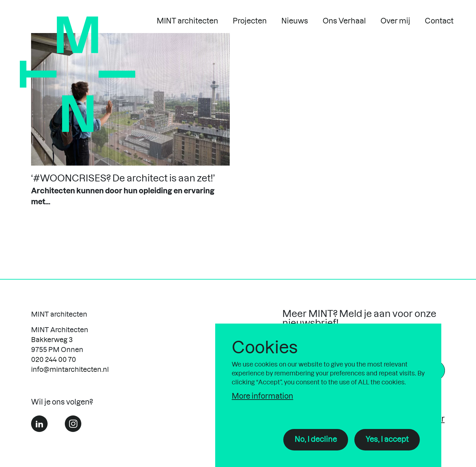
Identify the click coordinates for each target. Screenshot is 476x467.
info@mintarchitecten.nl (70, 370)
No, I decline (316, 440)
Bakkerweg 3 (52, 340)
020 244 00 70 (54, 360)
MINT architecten (187, 21)
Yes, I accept (387, 440)
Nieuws (295, 21)
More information (262, 396)
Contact (439, 21)
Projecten (250, 21)
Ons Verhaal (344, 21)
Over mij (395, 21)
